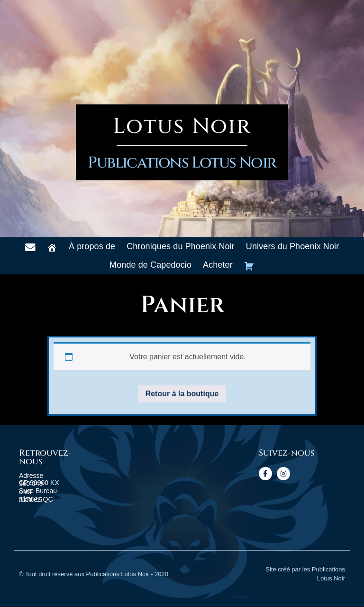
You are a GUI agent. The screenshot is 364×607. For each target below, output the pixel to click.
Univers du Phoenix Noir (292, 246)
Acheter (218, 265)
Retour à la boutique (182, 394)
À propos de (92, 246)
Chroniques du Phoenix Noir (181, 246)
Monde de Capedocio (150, 265)
